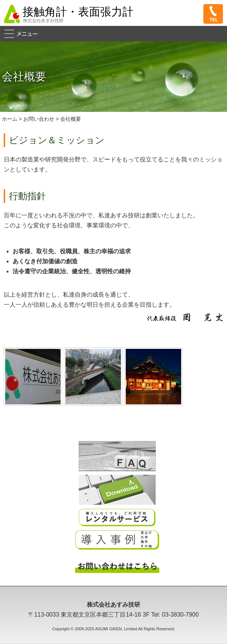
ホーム (10, 119)
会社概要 (71, 119)
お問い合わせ (39, 119)
